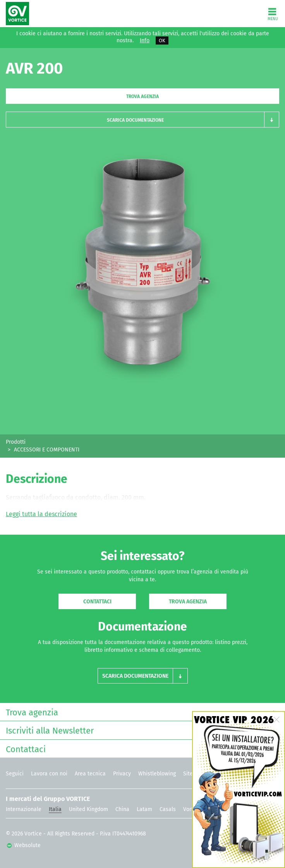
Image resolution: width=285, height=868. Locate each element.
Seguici (15, 774)
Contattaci (97, 602)
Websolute (24, 845)
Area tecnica (90, 774)
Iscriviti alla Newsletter (141, 730)
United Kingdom (88, 809)
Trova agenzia (142, 96)
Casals (168, 809)
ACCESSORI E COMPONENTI (47, 450)
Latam (144, 809)
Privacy (122, 774)
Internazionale (24, 809)
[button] (142, 120)
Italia (55, 809)
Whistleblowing (157, 774)
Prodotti (16, 442)
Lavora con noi (49, 774)
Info (145, 41)
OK (162, 40)
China (122, 809)
